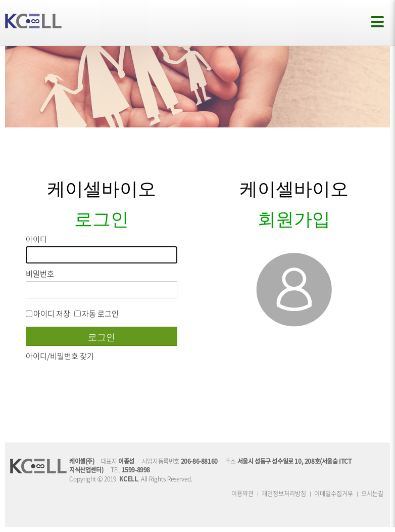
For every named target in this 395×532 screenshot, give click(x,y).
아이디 (36, 239)
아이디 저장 (48, 314)
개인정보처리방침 (284, 494)
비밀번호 (40, 274)
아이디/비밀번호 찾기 (60, 356)
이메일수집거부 (334, 494)
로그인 (102, 336)
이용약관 (242, 494)
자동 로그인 (96, 314)
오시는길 (372, 494)
